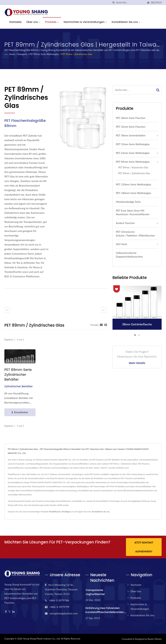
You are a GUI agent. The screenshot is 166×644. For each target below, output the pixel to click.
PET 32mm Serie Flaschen (131, 127)
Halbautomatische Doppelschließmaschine (129, 255)
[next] (104, 310)
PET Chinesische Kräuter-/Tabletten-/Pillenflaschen (135, 234)
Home (12, 54)
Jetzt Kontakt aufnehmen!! (144, 547)
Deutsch (156, 3)
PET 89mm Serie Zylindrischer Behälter (18, 375)
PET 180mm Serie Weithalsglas (133, 193)
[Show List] (106, 325)
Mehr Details (137, 363)
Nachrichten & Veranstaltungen (85, 22)
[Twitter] (9, 612)
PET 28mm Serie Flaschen (131, 118)
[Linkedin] (13, 612)
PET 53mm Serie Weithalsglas (133, 144)
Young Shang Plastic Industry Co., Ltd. (42, 639)
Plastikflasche (55, 512)
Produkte (52, 22)
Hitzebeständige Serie (128, 202)
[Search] (130, 3)
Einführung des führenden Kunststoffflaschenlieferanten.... (106, 610)
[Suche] (113, 3)
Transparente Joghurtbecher (95, 592)
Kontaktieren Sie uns (126, 22)
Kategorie (22, 54)
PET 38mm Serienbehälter (131, 135)
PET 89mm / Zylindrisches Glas (77, 54)
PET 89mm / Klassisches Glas (133, 167)
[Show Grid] (101, 325)
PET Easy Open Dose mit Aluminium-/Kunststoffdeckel (133, 212)
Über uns (33, 22)
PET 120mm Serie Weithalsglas (133, 184)
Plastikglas (66, 512)
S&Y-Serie (122, 244)
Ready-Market (155, 639)
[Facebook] (6, 612)
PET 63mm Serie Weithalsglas (133, 153)
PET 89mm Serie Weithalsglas (44, 54)
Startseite (15, 22)
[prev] (7, 310)
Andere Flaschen (125, 223)
